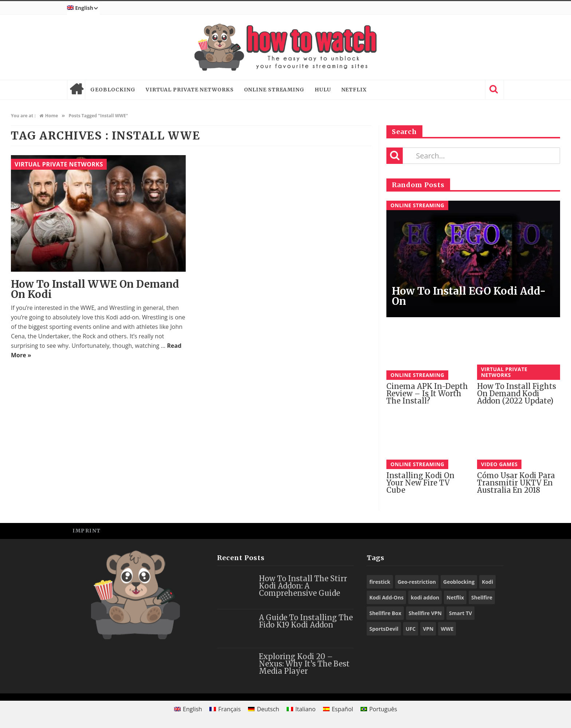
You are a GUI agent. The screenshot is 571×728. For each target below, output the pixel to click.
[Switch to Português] (379, 709)
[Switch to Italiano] (301, 709)
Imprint (87, 531)
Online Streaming (274, 90)
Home (76, 90)
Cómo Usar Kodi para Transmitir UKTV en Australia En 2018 (516, 483)
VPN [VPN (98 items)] (428, 629)
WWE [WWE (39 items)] (447, 629)
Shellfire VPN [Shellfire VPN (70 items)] (425, 613)
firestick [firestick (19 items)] (380, 582)
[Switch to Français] (225, 709)
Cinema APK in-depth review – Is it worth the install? (427, 393)
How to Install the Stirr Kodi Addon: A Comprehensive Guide (303, 586)
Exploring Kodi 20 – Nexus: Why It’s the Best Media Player (304, 664)
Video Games (499, 464)
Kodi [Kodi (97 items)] (487, 582)
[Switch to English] (188, 709)
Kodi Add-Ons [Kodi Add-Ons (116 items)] (386, 597)
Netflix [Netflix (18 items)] (455, 597)
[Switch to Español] (338, 709)
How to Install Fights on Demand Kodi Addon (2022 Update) (517, 393)
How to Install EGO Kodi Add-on (469, 296)
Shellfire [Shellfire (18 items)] (482, 597)
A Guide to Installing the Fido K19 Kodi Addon (306, 621)
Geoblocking (113, 90)
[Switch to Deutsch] (264, 709)
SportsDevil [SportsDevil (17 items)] (384, 629)
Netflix (354, 90)
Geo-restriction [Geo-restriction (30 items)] (417, 582)
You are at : (23, 116)
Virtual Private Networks (190, 90)
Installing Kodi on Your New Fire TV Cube (420, 483)
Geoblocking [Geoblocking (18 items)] (459, 582)
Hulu (323, 90)
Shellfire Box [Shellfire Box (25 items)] (385, 613)
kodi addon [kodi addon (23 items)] (425, 597)
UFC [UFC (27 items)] (411, 629)
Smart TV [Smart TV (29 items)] (460, 613)
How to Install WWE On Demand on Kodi (95, 289)
